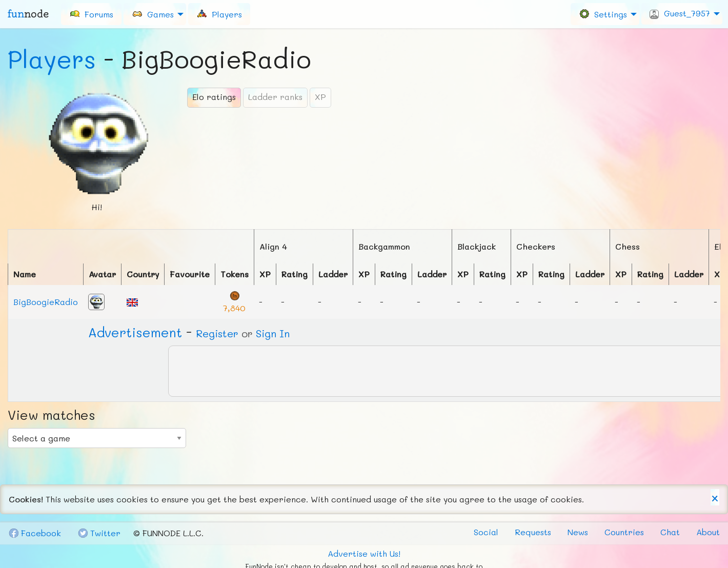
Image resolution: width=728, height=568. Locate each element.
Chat (670, 532)
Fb (35, 533)
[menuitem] (91, 14)
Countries (624, 532)
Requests (533, 532)
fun (28, 14)
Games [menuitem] (153, 14)
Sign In (273, 333)
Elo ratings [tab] (214, 97)
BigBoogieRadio (46, 302)
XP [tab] (320, 97)
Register (217, 333)
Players (52, 59)
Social (486, 532)
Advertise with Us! (364, 553)
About (708, 532)
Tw (99, 533)
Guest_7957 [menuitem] (680, 13)
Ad (135, 332)
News (578, 532)
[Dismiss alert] (715, 497)
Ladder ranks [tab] (275, 97)
